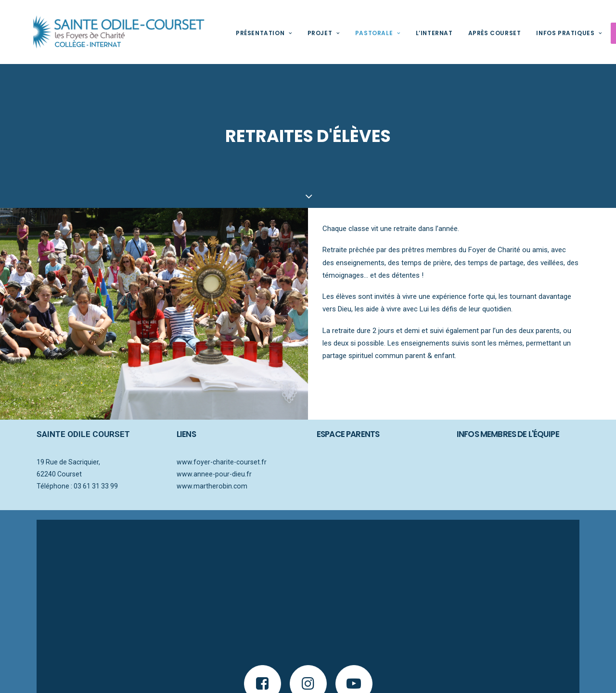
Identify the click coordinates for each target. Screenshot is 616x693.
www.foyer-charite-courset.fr (222, 462)
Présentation (250, 33)
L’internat (420, 33)
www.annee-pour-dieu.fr (214, 473)
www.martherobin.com (212, 485)
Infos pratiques (554, 33)
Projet (309, 33)
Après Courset (480, 33)
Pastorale (363, 33)
